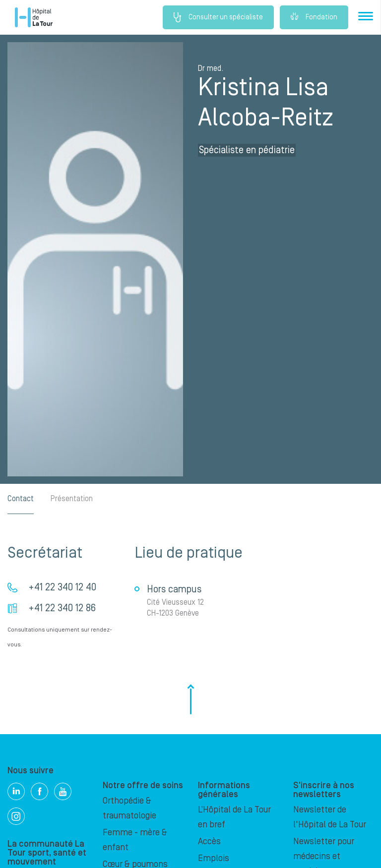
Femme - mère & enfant (135, 840)
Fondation (314, 17)
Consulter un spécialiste (218, 17)
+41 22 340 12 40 (62, 587)
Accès (209, 841)
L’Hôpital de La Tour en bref (234, 817)
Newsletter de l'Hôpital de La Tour (330, 817)
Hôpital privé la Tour (34, 17)
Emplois (214, 858)
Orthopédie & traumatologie (129, 808)
